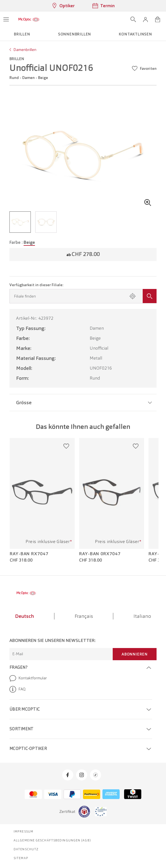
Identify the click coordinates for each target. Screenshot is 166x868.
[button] (145, 19)
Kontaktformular (28, 678)
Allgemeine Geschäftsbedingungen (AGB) (52, 840)
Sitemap (21, 858)
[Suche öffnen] (133, 19)
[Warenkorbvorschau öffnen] (158, 19)
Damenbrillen (25, 50)
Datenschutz (26, 849)
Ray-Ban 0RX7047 (100, 554)
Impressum (23, 831)
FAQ (17, 689)
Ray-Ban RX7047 (29, 554)
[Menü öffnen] (6, 19)
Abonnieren (135, 654)
